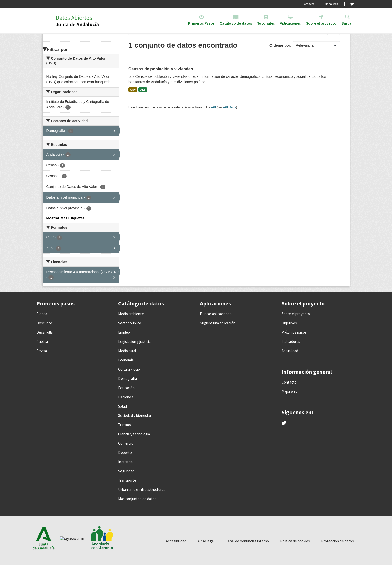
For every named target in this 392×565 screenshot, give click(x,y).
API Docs (229, 107)
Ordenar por (280, 45)
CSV (133, 90)
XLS (143, 90)
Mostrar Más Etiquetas (66, 218)
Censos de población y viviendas (161, 69)
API (213, 107)
